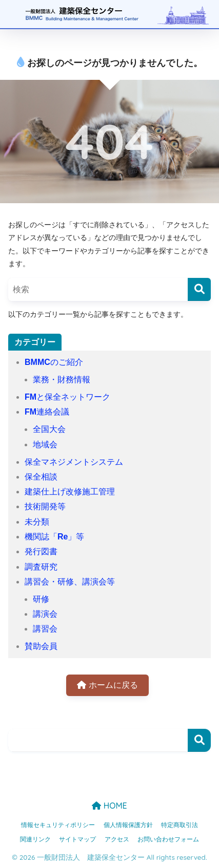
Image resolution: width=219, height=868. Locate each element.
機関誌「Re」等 (54, 537)
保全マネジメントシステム (74, 462)
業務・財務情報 (62, 379)
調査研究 (41, 567)
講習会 (45, 629)
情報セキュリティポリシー (58, 825)
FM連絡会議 (47, 412)
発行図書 (41, 551)
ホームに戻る (107, 685)
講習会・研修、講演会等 (70, 582)
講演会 (45, 614)
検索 (199, 740)
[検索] (199, 289)
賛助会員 (41, 646)
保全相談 (41, 477)
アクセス (117, 839)
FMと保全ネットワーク (67, 397)
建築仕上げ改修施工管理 (70, 492)
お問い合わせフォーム (168, 839)
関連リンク (35, 839)
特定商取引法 (180, 825)
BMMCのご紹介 (54, 362)
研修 (41, 599)
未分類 (37, 522)
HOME (109, 806)
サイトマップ (77, 839)
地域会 (45, 444)
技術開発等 (45, 506)
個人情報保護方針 (128, 825)
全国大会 (49, 429)
